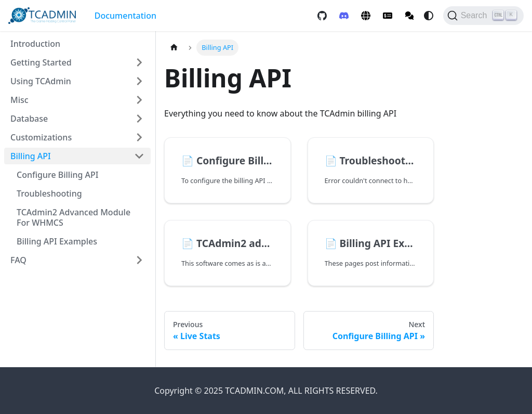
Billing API (31, 156)
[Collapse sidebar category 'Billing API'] (139, 156)
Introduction (35, 44)
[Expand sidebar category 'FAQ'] (139, 260)
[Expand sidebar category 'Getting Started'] (139, 62)
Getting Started (41, 62)
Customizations (41, 137)
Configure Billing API (58, 175)
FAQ (18, 260)
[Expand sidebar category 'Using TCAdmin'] (139, 81)
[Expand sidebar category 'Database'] (139, 119)
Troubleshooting (49, 193)
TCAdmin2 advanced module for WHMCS (74, 217)
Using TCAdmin (41, 81)
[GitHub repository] (322, 16)
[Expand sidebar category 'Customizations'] (139, 137)
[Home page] (174, 48)
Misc (19, 100)
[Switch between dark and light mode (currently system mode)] (429, 16)
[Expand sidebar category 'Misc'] (139, 100)
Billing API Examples (57, 241)
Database (29, 119)
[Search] (483, 16)
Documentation (125, 16)
